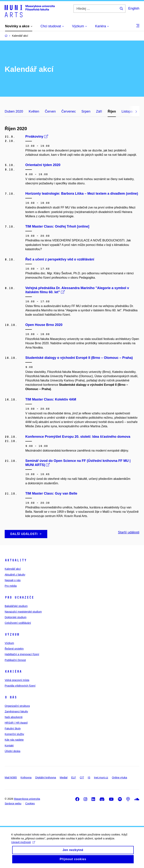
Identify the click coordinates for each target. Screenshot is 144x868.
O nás (11, 697)
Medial (64, 777)
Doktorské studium (16, 617)
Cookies (30, 803)
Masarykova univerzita (27, 799)
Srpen (86, 111)
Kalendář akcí (13, 569)
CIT (82, 777)
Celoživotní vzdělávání (18, 623)
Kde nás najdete (14, 740)
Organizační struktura (17, 706)
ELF (74, 777)
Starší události (129, 532)
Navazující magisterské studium (23, 612)
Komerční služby (14, 734)
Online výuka (120, 777)
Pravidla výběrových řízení (20, 686)
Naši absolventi (14, 717)
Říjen (112, 111)
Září (99, 111)
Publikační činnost (15, 660)
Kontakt (9, 746)
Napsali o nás (13, 580)
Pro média (11, 586)
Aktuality (16, 560)
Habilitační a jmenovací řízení (22, 654)
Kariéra (13, 671)
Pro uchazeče (19, 597)
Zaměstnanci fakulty (16, 711)
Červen (50, 111)
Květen (34, 111)
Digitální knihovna (46, 777)
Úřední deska (12, 751)
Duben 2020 (14, 111)
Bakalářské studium (16, 606)
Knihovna (26, 777)
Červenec (69, 111)
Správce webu (13, 803)
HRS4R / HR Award (16, 723)
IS (89, 777)
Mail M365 (11, 777)
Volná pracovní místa (17, 680)
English (134, 8)
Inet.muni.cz (101, 777)
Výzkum (12, 634)
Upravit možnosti (23, 846)
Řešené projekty (14, 649)
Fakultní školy (13, 729)
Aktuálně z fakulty (15, 575)
